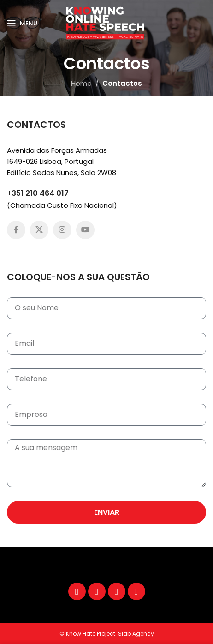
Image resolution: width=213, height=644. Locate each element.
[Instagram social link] (62, 230)
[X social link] (39, 230)
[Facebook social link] (16, 230)
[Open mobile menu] (22, 23)
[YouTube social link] (85, 230)
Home (81, 83)
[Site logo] (106, 22)
